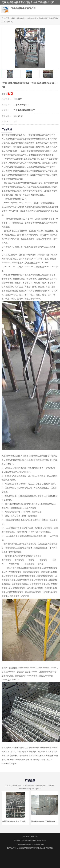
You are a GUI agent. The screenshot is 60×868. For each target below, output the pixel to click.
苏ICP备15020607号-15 (38, 840)
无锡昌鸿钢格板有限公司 (25, 844)
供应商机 (21, 18)
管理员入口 (40, 848)
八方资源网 (22, 848)
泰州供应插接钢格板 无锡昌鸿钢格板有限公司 (22, 821)
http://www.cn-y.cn (9, 764)
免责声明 (31, 848)
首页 (13, 18)
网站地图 (49, 848)
